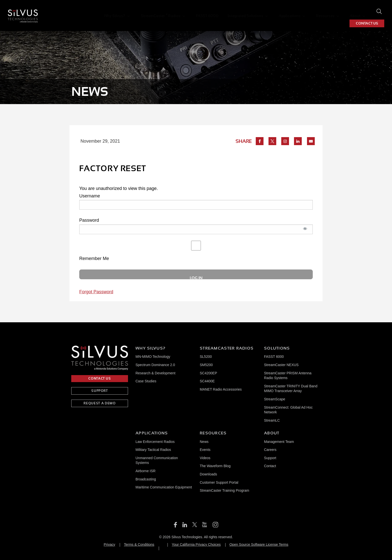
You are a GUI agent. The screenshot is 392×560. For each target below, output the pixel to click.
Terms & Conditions (139, 544)
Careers (270, 450)
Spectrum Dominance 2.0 (155, 365)
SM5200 (206, 365)
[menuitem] (104, 12)
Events (205, 450)
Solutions (277, 348)
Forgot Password (96, 292)
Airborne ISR (145, 471)
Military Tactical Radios (153, 450)
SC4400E (207, 381)
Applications (262, 12)
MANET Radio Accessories (221, 389)
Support (270, 458)
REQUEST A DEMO (99, 403)
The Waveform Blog (215, 466)
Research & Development (155, 373)
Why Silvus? (102, 12)
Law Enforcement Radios (155, 442)
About (321, 12)
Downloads (208, 474)
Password (89, 220)
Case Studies (146, 381)
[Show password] (305, 231)
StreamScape (275, 399)
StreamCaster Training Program (224, 490)
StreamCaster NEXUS (281, 365)
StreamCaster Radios (144, 11)
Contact (270, 466)
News (204, 442)
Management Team (279, 442)
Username (90, 196)
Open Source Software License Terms (259, 544)
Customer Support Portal (219, 482)
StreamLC (272, 420)
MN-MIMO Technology (153, 357)
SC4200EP (208, 373)
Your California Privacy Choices (196, 544)
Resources (294, 12)
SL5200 (206, 357)
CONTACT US (367, 12)
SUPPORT (100, 391)
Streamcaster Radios (227, 348)
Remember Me (196, 251)
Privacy (109, 544)
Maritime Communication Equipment (164, 487)
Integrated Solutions (222, 12)
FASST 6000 (186, 12)
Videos (205, 458)
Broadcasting (146, 479)
